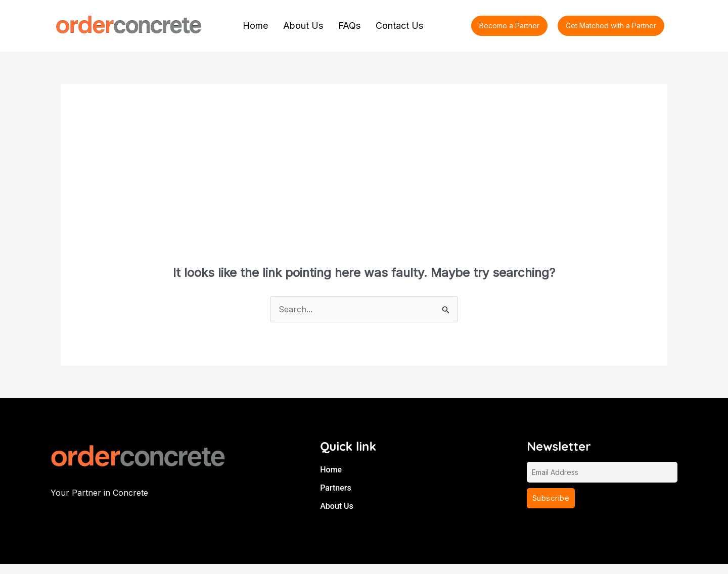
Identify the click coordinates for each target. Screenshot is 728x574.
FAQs (349, 26)
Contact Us (399, 26)
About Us (303, 26)
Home (255, 26)
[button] (611, 26)
